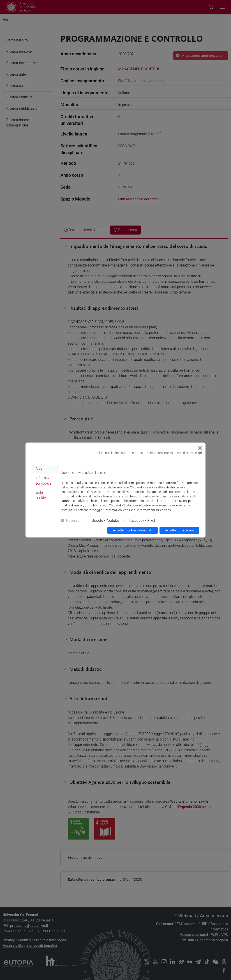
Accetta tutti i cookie (179, 530)
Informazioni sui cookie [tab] (45, 481)
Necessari (74, 520)
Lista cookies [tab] (42, 495)
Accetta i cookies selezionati (133, 530)
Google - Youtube (105, 520)
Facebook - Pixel (142, 520)
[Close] (200, 448)
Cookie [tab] (41, 469)
